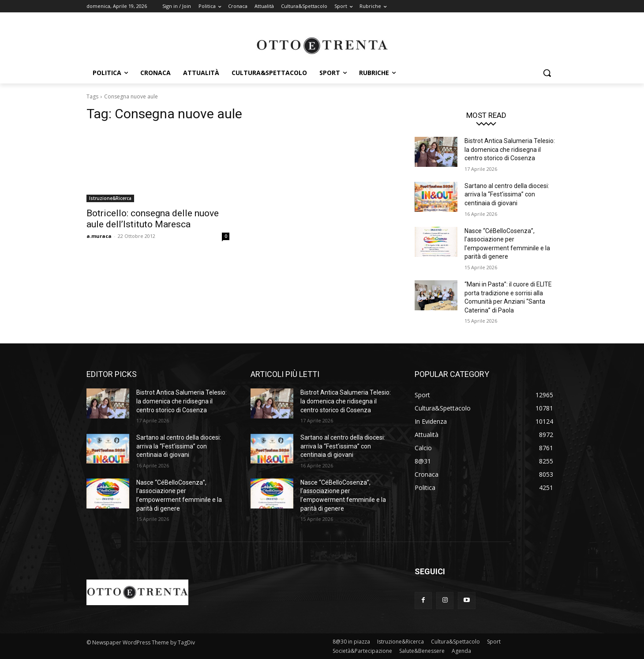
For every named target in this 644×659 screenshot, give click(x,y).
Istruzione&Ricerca (110, 198)
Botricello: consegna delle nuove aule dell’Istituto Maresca (153, 219)
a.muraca (99, 236)
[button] (547, 73)
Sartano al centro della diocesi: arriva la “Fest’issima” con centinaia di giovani (507, 194)
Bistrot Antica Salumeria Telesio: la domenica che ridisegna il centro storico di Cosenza (510, 149)
